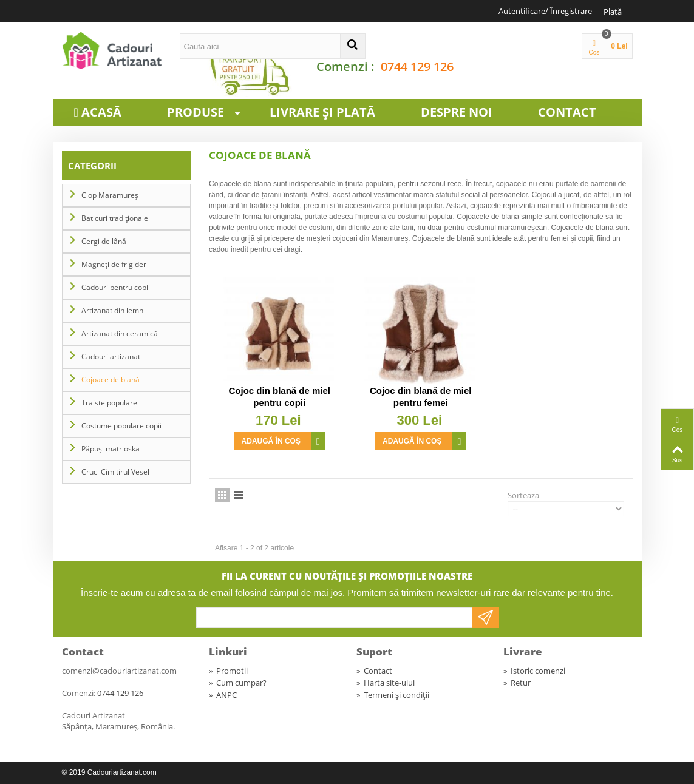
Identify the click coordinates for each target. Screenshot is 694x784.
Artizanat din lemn (112, 310)
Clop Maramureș (110, 195)
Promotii (228, 671)
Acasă (101, 112)
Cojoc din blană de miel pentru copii (279, 397)
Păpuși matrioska (111, 449)
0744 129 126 (417, 66)
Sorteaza (523, 495)
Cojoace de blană (111, 380)
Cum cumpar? (238, 683)
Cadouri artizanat (111, 357)
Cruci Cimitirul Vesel (115, 472)
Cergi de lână (104, 241)
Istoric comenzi (534, 671)
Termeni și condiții (393, 695)
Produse (209, 112)
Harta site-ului (386, 683)
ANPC (223, 695)
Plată (613, 12)
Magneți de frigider (114, 264)
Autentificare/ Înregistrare (545, 11)
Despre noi (457, 112)
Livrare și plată (322, 112)
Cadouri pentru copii (116, 287)
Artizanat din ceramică (120, 333)
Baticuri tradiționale (115, 218)
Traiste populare (109, 403)
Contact (567, 112)
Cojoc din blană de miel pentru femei (421, 397)
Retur (517, 683)
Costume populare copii (121, 426)
